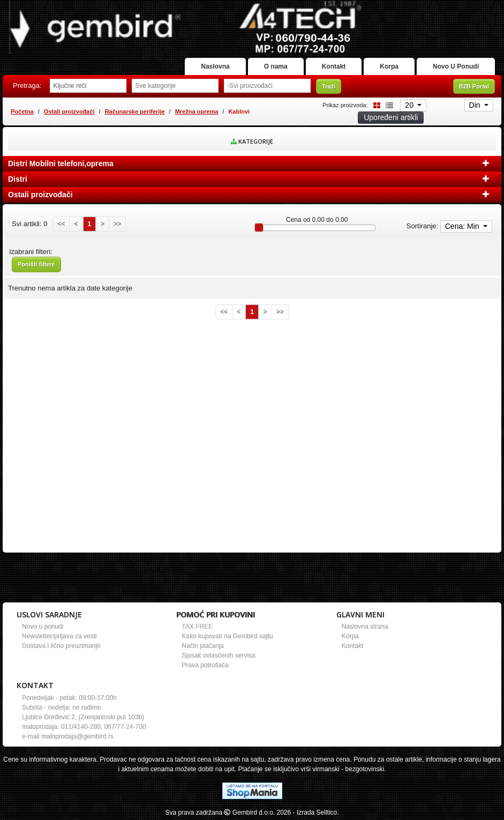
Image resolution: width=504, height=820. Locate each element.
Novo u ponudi (43, 627)
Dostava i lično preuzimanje (61, 646)
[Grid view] (375, 105)
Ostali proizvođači (69, 111)
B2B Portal (474, 86)
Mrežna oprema (197, 111)
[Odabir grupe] (175, 86)
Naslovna (215, 66)
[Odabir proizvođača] (267, 86)
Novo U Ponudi (456, 66)
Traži (329, 86)
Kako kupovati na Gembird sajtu (227, 636)
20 (410, 105)
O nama (276, 66)
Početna (22, 111)
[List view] (388, 105)
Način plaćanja (203, 646)
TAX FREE (197, 627)
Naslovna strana (365, 627)
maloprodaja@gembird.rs (77, 736)
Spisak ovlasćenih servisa (218, 655)
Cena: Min (463, 226)
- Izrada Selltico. (316, 812)
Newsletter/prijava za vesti (59, 636)
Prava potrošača (205, 665)
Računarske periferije (135, 111)
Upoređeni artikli (391, 117)
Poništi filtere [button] (36, 264)
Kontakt (334, 66)
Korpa (389, 66)
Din (476, 105)
